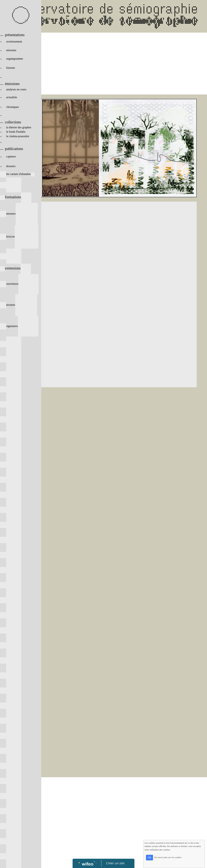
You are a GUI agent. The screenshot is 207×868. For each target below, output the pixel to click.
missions (18, 50)
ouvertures (19, 284)
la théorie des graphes (16, 127)
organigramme (18, 59)
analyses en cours (19, 89)
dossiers (17, 166)
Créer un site (115, 863)
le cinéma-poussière (19, 136)
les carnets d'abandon (17, 174)
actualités (19, 97)
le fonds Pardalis (17, 132)
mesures (19, 214)
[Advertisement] (104, 64)
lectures (19, 305)
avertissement (18, 42)
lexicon (19, 237)
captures (18, 156)
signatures (19, 326)
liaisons (19, 68)
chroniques (19, 107)
